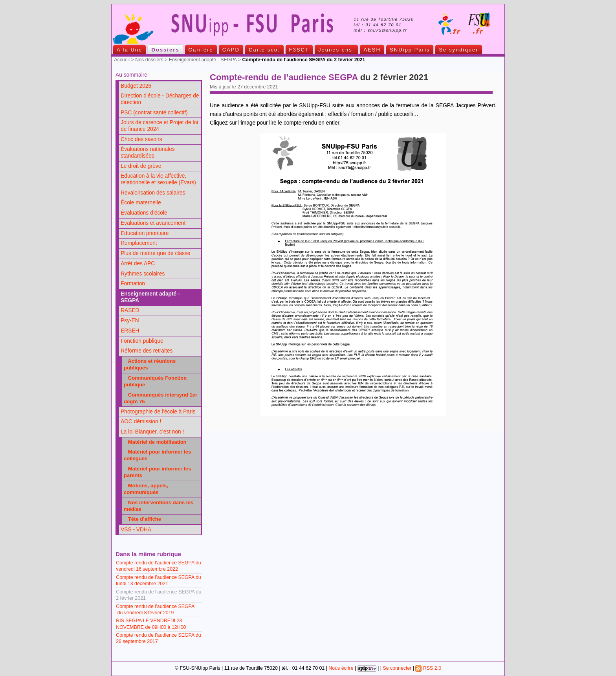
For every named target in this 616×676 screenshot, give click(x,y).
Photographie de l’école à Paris (158, 412)
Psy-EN (130, 321)
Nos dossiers (149, 60)
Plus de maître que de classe (155, 253)
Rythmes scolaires (143, 274)
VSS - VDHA (136, 530)
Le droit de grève (141, 166)
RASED (130, 310)
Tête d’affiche (142, 519)
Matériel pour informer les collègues (157, 455)
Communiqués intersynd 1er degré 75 (160, 398)
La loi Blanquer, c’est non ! (152, 432)
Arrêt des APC (138, 264)
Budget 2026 (136, 86)
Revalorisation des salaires (153, 193)
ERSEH (130, 331)
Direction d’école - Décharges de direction (160, 99)
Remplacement (139, 243)
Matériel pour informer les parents (157, 472)
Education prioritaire (145, 233)
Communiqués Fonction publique (155, 381)
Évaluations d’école (144, 213)
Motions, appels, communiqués (146, 489)
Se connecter (397, 668)
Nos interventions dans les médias (159, 506)
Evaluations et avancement (153, 223)
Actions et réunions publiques (150, 364)
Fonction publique (142, 341)
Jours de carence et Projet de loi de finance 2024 (159, 126)
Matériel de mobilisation (155, 442)
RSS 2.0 (428, 668)
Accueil (122, 60)
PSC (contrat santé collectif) (154, 113)
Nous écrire (341, 668)
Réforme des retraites (147, 351)
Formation (133, 284)
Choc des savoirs (141, 139)
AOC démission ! (141, 422)
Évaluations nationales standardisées (148, 152)
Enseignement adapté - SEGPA (203, 60)
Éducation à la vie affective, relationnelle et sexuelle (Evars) (158, 179)
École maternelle (141, 203)
